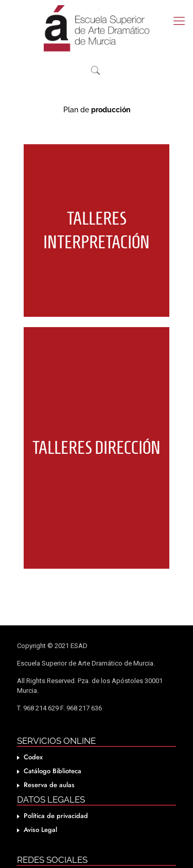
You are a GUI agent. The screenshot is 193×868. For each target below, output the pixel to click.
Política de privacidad (56, 800)
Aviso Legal (40, 814)
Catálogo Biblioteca (52, 755)
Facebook (38, 860)
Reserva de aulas (49, 769)
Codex (33, 742)
